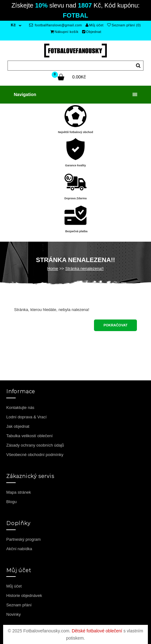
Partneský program (23, 539)
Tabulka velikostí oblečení (29, 436)
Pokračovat (115, 325)
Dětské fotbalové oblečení (97, 631)
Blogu (11, 502)
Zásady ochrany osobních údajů (35, 445)
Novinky (13, 614)
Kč (13, 25)
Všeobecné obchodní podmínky (35, 455)
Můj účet (94, 25)
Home (53, 268)
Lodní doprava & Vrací (26, 417)
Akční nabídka (19, 549)
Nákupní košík (65, 32)
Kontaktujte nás (20, 408)
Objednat (92, 32)
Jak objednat (18, 426)
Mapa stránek (19, 492)
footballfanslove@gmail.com (56, 25)
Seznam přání (19, 605)
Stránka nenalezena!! (84, 268)
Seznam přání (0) (124, 25)
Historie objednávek (24, 596)
